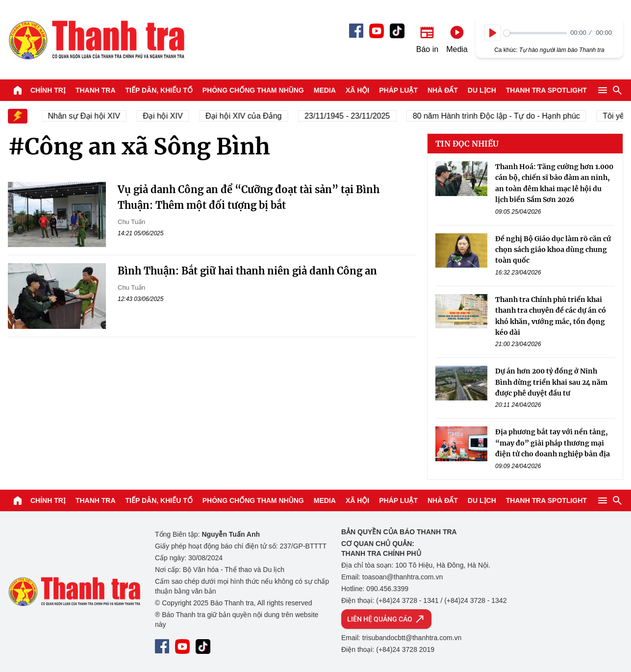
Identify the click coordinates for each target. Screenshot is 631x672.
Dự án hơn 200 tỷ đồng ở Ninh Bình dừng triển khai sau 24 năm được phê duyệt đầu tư (551, 382)
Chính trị (48, 90)
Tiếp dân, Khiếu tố (159, 90)
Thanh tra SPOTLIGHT (546, 90)
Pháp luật (398, 90)
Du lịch (482, 90)
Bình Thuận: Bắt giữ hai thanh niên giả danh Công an (247, 271)
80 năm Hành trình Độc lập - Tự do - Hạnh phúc (503, 116)
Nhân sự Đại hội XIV (91, 116)
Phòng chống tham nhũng (253, 90)
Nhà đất (443, 90)
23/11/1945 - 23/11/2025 (354, 116)
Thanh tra (96, 90)
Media (325, 90)
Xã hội (357, 90)
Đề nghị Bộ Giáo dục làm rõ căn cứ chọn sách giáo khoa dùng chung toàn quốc (553, 250)
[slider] (535, 33)
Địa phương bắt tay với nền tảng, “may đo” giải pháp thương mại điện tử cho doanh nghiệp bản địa (553, 443)
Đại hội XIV (169, 116)
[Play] (493, 33)
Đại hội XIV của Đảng (250, 116)
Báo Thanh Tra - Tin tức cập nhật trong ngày (96, 40)
